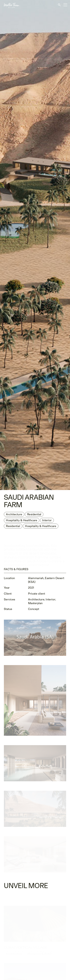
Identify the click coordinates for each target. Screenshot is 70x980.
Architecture (14, 515)
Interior (47, 521)
